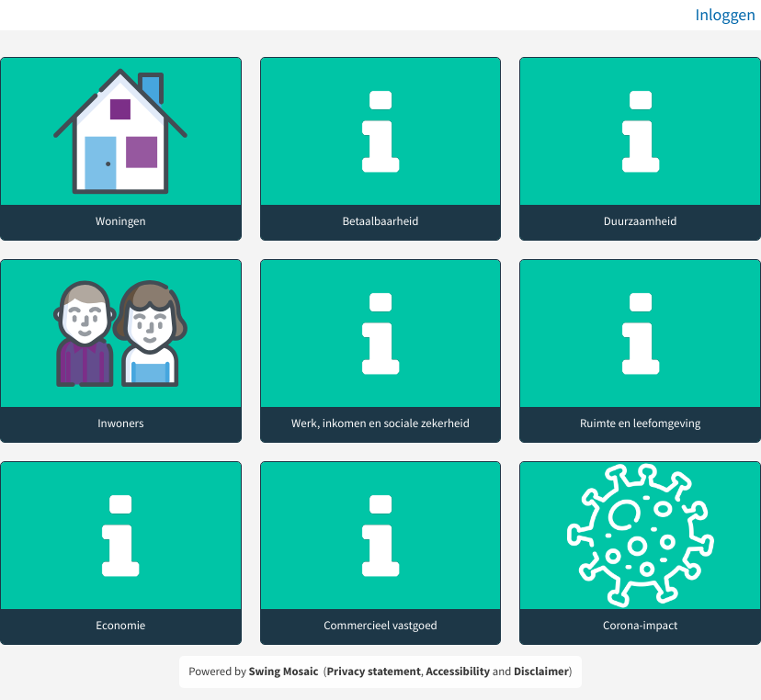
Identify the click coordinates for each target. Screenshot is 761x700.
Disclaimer (541, 672)
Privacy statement (373, 672)
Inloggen (725, 14)
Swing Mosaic (283, 672)
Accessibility (459, 672)
